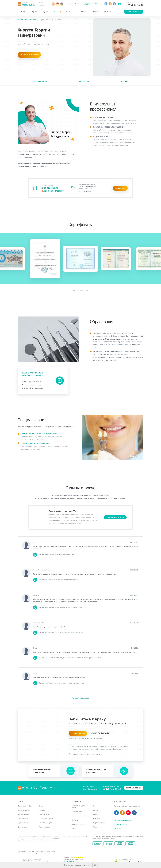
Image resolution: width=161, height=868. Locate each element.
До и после (96, 819)
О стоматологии (77, 812)
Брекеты (42, 810)
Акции (58, 12)
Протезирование (24, 814)
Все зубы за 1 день (24, 810)
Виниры (42, 806)
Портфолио (70, 12)
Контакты (108, 12)
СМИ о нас (75, 820)
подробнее (86, 865)
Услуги (23, 12)
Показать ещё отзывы (80, 698)
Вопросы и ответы (99, 823)
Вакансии (87, 5)
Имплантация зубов (25, 806)
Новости (74, 829)
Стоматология (23, 20)
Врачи (35, 12)
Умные (95, 12)
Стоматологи (33, 20)
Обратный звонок (134, 12)
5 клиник (71, 4)
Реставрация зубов (46, 823)
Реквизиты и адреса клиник (78, 807)
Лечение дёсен (44, 827)
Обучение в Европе (78, 824)
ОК (95, 865)
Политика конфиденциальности (73, 859)
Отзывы (84, 12)
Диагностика (22, 827)
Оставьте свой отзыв (115, 517)
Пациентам (76, 802)
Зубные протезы (23, 819)
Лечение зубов (44, 814)
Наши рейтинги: (74, 857)
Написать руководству (91, 3)
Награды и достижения (80, 816)
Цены (46, 12)
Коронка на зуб (23, 823)
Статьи (95, 827)
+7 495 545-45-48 (134, 5)
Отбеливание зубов (46, 819)
